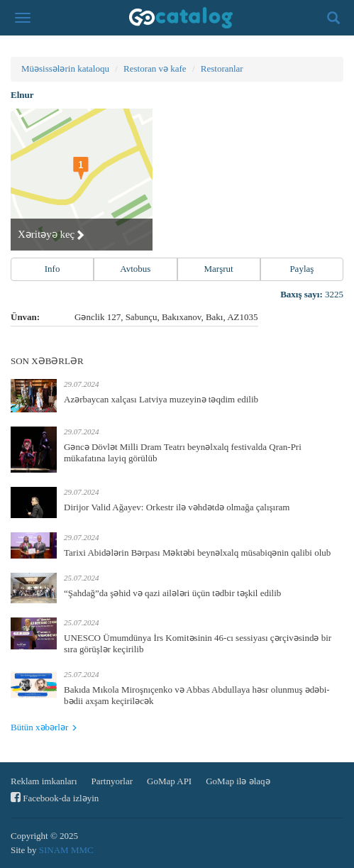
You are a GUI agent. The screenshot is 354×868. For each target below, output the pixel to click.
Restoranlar (222, 68)
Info (52, 269)
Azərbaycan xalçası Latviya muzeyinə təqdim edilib (161, 399)
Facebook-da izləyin (55, 797)
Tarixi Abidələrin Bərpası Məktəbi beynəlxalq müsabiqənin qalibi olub (197, 553)
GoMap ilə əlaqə (238, 781)
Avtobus (135, 269)
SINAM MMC (66, 850)
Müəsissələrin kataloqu (65, 68)
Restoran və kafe (155, 68)
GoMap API (169, 781)
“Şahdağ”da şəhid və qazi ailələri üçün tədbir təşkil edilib (172, 593)
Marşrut (219, 269)
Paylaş (302, 269)
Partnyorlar (112, 781)
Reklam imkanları (44, 781)
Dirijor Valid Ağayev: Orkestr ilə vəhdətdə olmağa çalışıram (177, 507)
